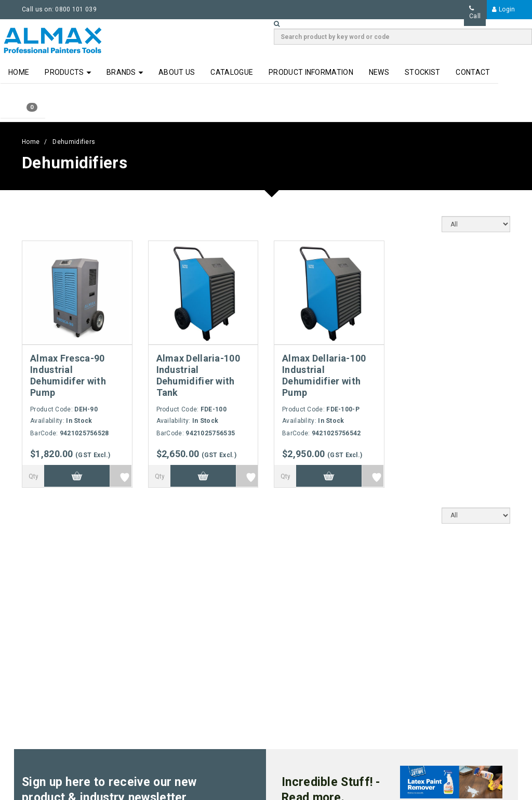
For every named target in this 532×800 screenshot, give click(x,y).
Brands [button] (125, 72)
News (379, 72)
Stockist (422, 72)
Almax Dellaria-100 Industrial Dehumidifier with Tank (198, 375)
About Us (177, 72)
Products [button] (68, 72)
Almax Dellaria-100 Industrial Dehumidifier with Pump (324, 375)
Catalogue (232, 72)
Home (19, 72)
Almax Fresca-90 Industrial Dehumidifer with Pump (68, 375)
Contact (473, 72)
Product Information (311, 72)
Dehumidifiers (74, 142)
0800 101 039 (76, 9)
